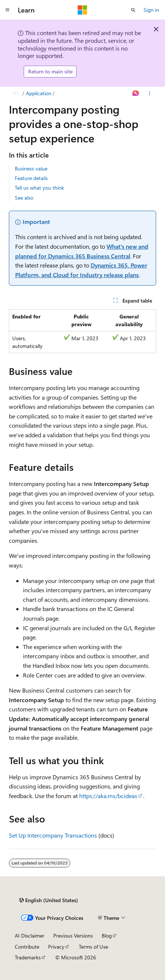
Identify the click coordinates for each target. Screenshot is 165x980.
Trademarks (28, 957)
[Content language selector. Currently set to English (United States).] (49, 900)
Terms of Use (93, 947)
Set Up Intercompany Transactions (53, 835)
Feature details (31, 178)
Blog (107, 936)
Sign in (151, 10)
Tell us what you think (39, 188)
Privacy (56, 947)
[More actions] (150, 93)
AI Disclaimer (30, 936)
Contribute (27, 947)
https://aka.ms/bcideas (108, 796)
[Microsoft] (82, 10)
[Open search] (133, 10)
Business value (31, 168)
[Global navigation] (7, 10)
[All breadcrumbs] (15, 93)
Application (39, 93)
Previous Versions (73, 936)
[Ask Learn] (136, 93)
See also (24, 198)
